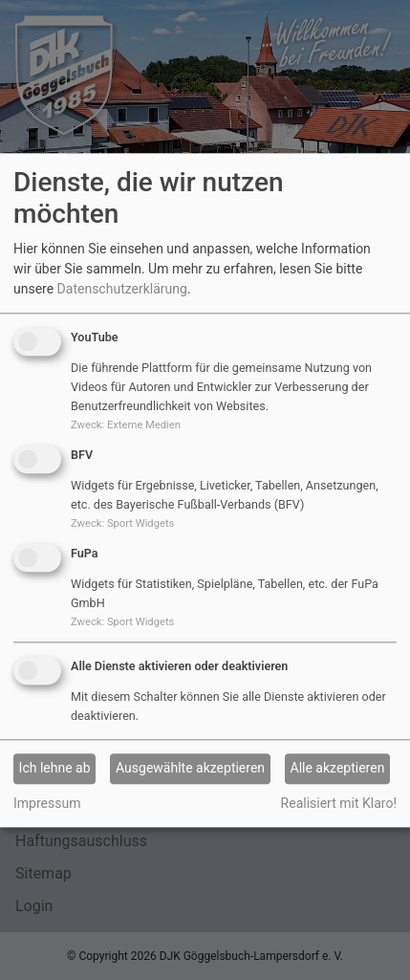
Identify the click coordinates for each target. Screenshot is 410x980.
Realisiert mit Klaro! (339, 803)
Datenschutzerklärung (122, 290)
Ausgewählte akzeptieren (190, 769)
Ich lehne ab (55, 769)
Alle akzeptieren (338, 769)
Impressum (47, 803)
